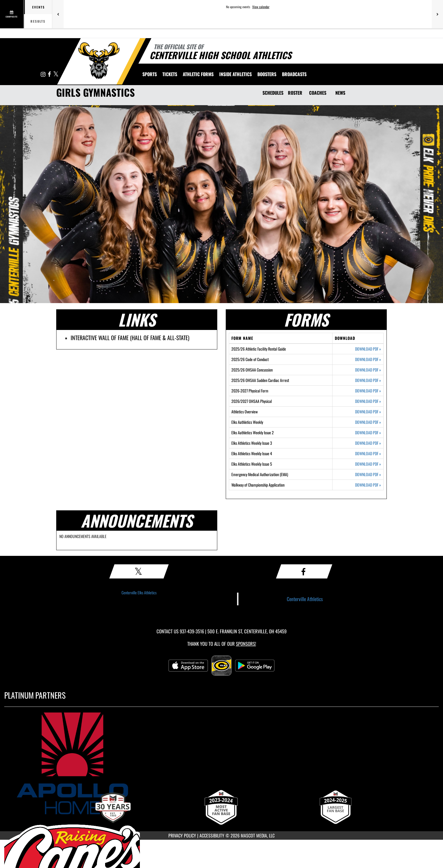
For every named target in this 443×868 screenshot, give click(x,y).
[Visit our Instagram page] (44, 75)
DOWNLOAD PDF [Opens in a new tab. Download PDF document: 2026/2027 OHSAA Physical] (368, 401)
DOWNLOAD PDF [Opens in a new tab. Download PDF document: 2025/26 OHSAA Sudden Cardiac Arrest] (368, 380)
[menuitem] (294, 74)
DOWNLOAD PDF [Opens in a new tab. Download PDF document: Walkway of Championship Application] (368, 485)
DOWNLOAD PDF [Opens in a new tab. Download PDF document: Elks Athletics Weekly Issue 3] (368, 443)
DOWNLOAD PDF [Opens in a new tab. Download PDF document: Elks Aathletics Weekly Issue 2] (368, 433)
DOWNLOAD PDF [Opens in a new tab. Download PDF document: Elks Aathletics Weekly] (368, 422)
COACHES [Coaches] (318, 93)
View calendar (261, 7)
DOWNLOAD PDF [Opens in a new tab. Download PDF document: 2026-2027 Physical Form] (368, 391)
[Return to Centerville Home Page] (99, 61)
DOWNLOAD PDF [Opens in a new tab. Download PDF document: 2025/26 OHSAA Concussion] (368, 370)
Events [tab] (39, 7)
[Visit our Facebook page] (50, 75)
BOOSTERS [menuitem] (267, 74)
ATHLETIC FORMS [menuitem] (198, 74)
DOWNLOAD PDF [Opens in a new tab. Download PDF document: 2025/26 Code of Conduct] (368, 359)
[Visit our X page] (56, 75)
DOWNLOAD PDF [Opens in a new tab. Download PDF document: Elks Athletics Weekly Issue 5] (368, 464)
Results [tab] (38, 21)
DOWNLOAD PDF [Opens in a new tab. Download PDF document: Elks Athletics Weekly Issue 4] (368, 454)
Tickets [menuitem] (170, 74)
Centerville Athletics (305, 599)
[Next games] (437, 14)
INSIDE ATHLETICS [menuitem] (235, 74)
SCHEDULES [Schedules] (273, 93)
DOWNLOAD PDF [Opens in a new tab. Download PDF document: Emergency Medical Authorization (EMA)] (368, 474)
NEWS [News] (340, 93)
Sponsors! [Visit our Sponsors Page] (246, 644)
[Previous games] (58, 14)
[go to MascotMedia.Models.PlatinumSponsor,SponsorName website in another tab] (221, 763)
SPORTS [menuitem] (150, 74)
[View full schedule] (12, 14)
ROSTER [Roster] (295, 93)
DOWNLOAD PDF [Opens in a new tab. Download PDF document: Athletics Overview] (368, 412)
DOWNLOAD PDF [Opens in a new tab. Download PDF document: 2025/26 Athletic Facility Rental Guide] (368, 349)
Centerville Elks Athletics (139, 592)
